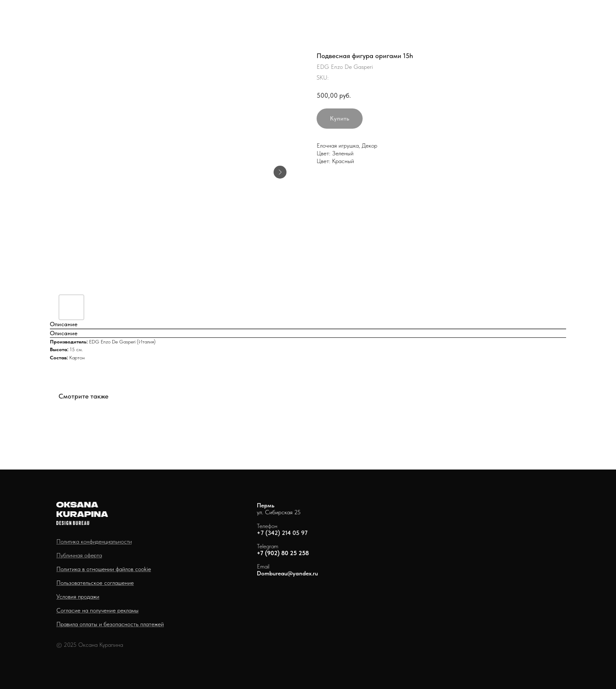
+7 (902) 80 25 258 (283, 553)
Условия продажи (78, 596)
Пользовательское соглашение (95, 583)
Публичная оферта (79, 555)
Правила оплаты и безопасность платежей (110, 624)
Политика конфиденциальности (94, 541)
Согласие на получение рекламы (97, 610)
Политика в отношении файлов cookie (104, 569)
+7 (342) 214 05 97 (282, 533)
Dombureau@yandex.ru (287, 573)
